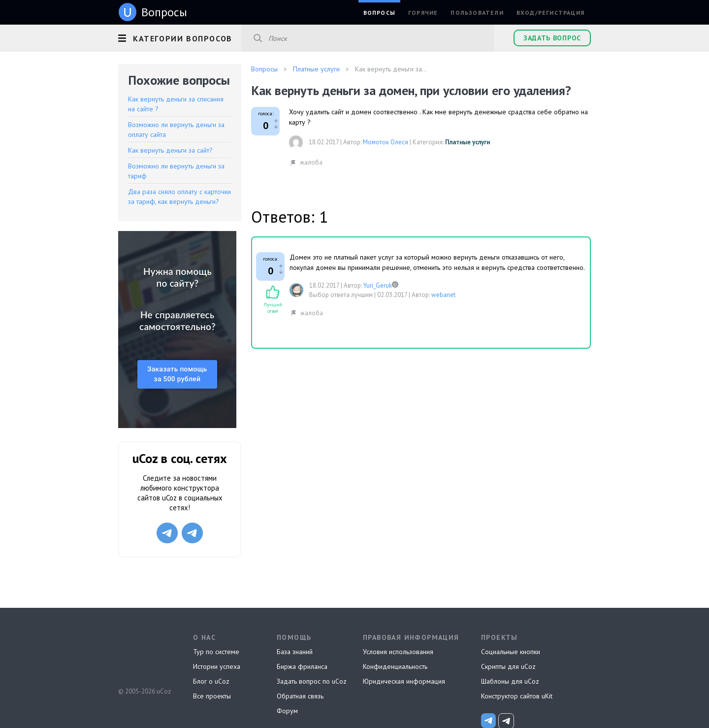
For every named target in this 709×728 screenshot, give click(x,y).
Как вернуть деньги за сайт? (170, 150)
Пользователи (477, 13)
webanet (443, 295)
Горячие (423, 13)
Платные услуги (467, 142)
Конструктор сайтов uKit (517, 696)
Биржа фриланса (302, 666)
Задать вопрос (552, 38)
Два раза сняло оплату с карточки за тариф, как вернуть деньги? (179, 197)
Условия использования (398, 652)
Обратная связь (300, 696)
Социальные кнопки (511, 652)
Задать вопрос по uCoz (312, 681)
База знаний (295, 652)
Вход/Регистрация (550, 13)
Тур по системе (216, 652)
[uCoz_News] (488, 721)
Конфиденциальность (395, 666)
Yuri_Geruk (378, 285)
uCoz (144, 655)
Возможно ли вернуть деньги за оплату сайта (176, 130)
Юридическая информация (404, 681)
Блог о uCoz (211, 681)
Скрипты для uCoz (508, 666)
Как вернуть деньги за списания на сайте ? (176, 104)
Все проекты (212, 696)
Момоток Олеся (386, 142)
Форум (287, 711)
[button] (180, 37)
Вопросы (379, 13)
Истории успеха (217, 666)
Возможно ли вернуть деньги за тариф (176, 171)
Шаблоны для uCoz (510, 681)
